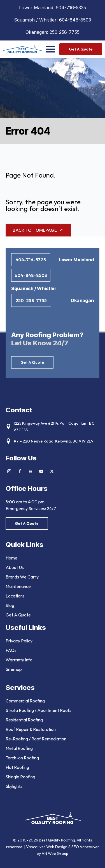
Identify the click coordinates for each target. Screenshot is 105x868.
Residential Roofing (24, 720)
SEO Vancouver (85, 847)
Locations (15, 596)
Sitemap (14, 669)
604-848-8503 (75, 20)
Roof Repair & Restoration (31, 729)
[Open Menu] (51, 49)
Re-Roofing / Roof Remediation (36, 739)
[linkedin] (31, 471)
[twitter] (52, 471)
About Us (15, 567)
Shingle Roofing (20, 777)
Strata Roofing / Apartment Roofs (39, 710)
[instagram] (9, 471)
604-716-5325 (71, 8)
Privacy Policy (19, 641)
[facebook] (20, 471)
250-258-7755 (65, 32)
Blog (10, 605)
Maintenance (18, 586)
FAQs (11, 650)
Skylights (14, 786)
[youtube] (41, 471)
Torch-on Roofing (22, 758)
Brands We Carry (22, 577)
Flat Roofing (17, 767)
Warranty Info (19, 660)
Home (11, 558)
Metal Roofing (19, 748)
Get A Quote (18, 615)
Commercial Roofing (25, 701)
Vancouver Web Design (47, 847)
